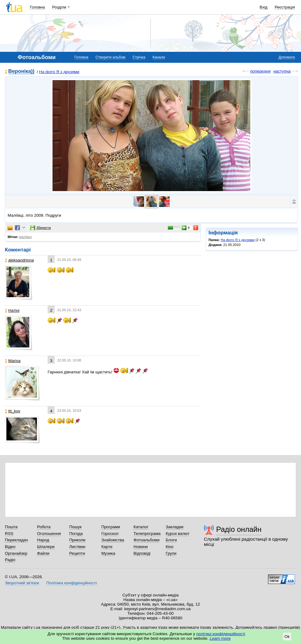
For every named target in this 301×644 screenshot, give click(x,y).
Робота (44, 527)
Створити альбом (111, 57)
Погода (76, 534)
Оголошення (49, 534)
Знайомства (113, 540)
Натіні (12, 310)
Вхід (264, 7)
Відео (10, 547)
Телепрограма (147, 534)
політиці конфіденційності (221, 634)
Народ (43, 540)
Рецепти (77, 553)
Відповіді (142, 553)
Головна (37, 7)
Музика (108, 553)
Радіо (10, 560)
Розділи (59, 7)
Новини (141, 547)
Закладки (175, 527)
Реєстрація (285, 7)
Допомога (287, 57)
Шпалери (46, 547)
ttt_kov (13, 411)
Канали (159, 57)
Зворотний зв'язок (22, 583)
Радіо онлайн (239, 529)
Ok (287, 637)
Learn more (220, 638)
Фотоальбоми (146, 540)
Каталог (141, 527)
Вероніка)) (21, 71)
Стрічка (139, 57)
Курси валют (178, 534)
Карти (107, 547)
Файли (43, 553)
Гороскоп (110, 534)
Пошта (11, 527)
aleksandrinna (19, 260)
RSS (9, 534)
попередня (260, 71)
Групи (171, 553)
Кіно (170, 547)
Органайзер (16, 553)
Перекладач (16, 540)
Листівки (77, 547)
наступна (282, 71)
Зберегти (41, 228)
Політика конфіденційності (72, 583)
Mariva (13, 361)
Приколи (77, 540)
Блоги (171, 540)
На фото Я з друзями (59, 72)
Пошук (76, 527)
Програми (111, 527)
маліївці (25, 237)
